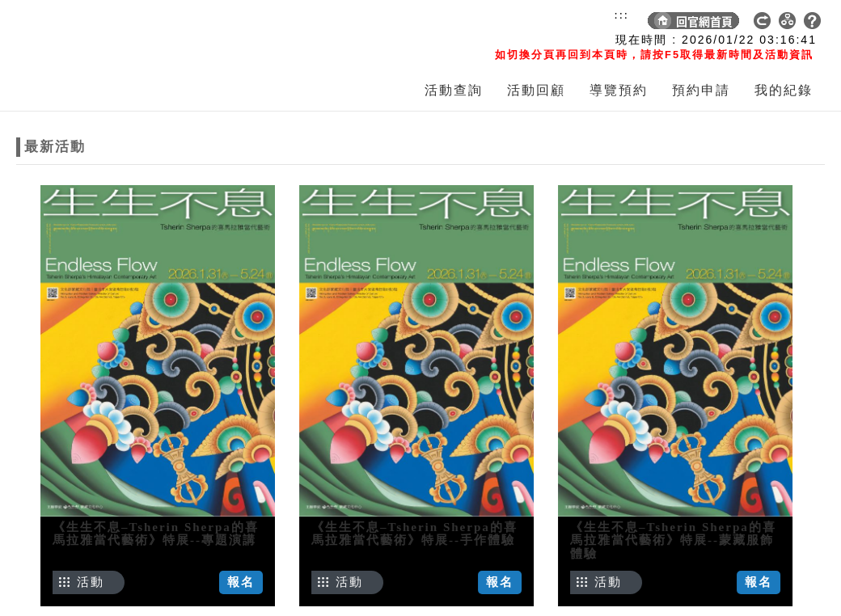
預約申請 (701, 90)
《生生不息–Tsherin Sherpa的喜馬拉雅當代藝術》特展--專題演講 (156, 534)
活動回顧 (536, 90)
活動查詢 (454, 90)
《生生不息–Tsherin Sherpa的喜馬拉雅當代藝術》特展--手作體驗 (403, 534)
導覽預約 (619, 90)
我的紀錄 (784, 90)
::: (621, 15)
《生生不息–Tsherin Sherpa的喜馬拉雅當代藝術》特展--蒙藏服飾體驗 (651, 540)
